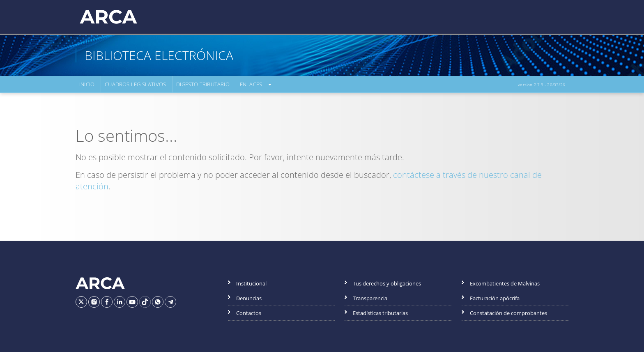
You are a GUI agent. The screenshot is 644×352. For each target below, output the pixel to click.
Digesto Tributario (203, 84)
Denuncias (249, 298)
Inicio (87, 84)
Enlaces (251, 84)
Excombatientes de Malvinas (505, 283)
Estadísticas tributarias (380, 313)
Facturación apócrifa (495, 298)
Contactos (249, 313)
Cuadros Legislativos (135, 84)
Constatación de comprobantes (508, 313)
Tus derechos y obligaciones (387, 283)
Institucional (251, 283)
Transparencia (370, 298)
